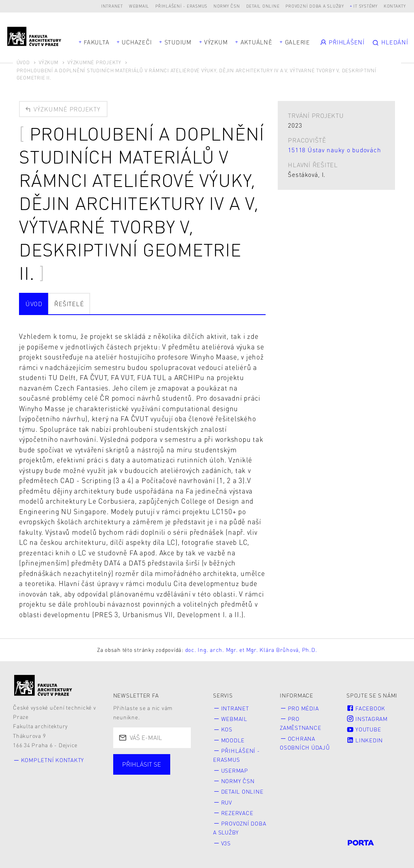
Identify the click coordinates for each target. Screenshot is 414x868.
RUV (227, 802)
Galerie (298, 42)
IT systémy (365, 6)
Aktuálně (257, 42)
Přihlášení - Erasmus (181, 6)
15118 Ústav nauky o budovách (334, 150)
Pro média (303, 708)
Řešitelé (69, 304)
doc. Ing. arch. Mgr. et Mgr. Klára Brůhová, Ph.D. (251, 650)
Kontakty (395, 6)
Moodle (233, 740)
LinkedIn (365, 740)
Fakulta (96, 42)
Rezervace (237, 813)
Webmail (139, 6)
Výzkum (216, 42)
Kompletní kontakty (53, 760)
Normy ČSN (227, 6)
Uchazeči (137, 42)
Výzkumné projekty (94, 62)
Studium (178, 42)
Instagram (367, 719)
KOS (227, 729)
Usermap (235, 770)
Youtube (364, 729)
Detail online (263, 6)
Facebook (366, 708)
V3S (226, 843)
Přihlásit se (142, 764)
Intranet (112, 6)
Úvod (23, 62)
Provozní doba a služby (315, 6)
